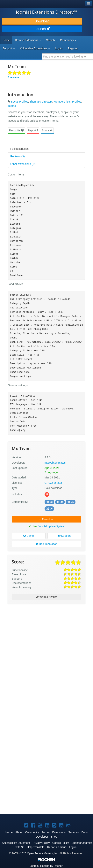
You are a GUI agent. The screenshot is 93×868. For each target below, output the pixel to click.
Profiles (77, 102)
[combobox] (67, 57)
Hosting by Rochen (46, 866)
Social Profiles (20, 102)
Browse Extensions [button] (28, 40)
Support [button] (9, 48)
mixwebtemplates (55, 463)
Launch (42, 29)
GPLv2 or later (53, 483)
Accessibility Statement (16, 843)
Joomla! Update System (51, 526)
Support (64, 536)
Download (42, 21)
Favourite (16, 130)
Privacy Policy (41, 843)
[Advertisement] (46, 654)
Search (50, 40)
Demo (29, 536)
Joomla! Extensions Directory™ (46, 12)
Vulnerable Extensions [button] (35, 48)
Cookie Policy (61, 843)
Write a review (46, 597)
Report (33, 130)
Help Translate (36, 847)
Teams (12, 106)
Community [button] (68, 40)
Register (73, 48)
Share (47, 130)
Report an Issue (57, 847)
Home (6, 40)
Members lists (62, 102)
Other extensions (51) (23, 164)
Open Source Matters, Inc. (43, 853)
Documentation (46, 544)
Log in (59, 48)
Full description (19, 149)
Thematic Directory (41, 102)
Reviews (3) (18, 156)
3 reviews (14, 77)
